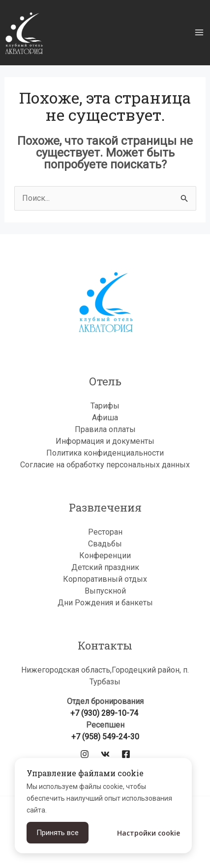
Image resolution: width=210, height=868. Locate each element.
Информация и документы (105, 441)
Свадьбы (105, 544)
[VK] (105, 754)
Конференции (105, 556)
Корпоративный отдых (105, 579)
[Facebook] (126, 754)
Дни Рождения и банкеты (105, 603)
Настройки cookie (149, 833)
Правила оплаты (105, 429)
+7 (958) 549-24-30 (105, 737)
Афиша (105, 418)
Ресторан (105, 532)
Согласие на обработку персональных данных (105, 465)
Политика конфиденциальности (105, 453)
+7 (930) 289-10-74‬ (105, 713)
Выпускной (105, 591)
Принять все (58, 833)
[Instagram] (85, 754)
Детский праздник (105, 567)
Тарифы (105, 406)
